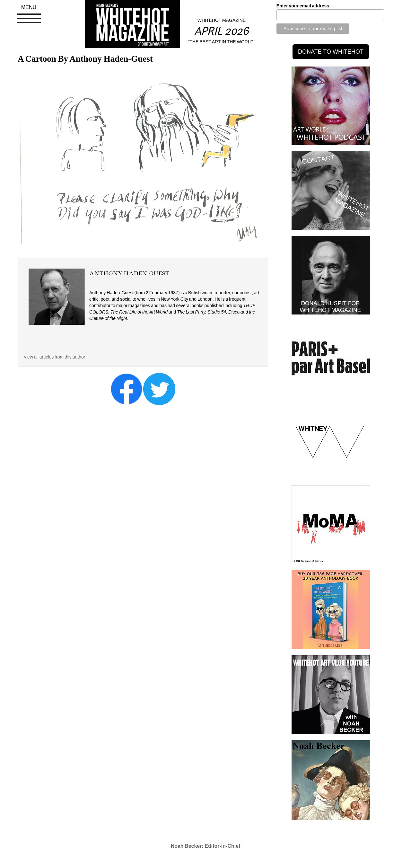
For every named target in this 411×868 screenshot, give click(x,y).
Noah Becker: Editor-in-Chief (206, 846)
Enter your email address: (304, 6)
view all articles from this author (55, 357)
